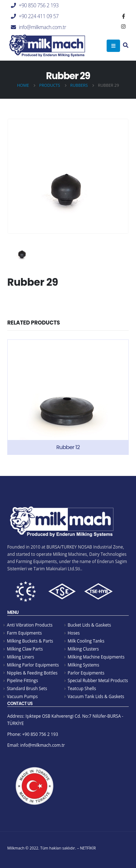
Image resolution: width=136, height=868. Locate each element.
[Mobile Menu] (113, 46)
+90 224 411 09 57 (39, 16)
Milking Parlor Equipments (33, 665)
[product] (68, 397)
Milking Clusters (83, 649)
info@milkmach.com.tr (42, 27)
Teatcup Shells (82, 688)
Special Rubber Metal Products (98, 680)
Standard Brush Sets (27, 688)
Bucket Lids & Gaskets (90, 625)
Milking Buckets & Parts (30, 641)
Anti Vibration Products (30, 625)
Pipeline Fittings (22, 680)
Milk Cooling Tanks (86, 641)
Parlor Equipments (86, 673)
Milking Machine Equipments (96, 657)
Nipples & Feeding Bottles (32, 673)
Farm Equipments (24, 633)
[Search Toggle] (126, 46)
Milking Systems (84, 665)
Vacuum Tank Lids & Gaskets (96, 696)
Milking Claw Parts (25, 649)
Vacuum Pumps (22, 696)
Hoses (74, 633)
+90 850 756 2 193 (39, 5)
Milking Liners (20, 657)
